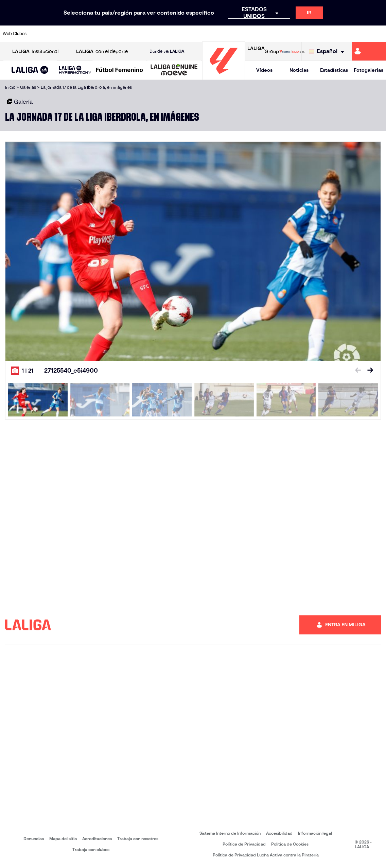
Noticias (299, 70)
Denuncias (34, 839)
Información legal (315, 833)
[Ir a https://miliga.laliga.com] (369, 51)
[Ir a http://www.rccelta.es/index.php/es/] (218, 34)
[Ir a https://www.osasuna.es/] (75, 34)
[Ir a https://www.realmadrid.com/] (289, 34)
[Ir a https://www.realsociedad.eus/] (325, 34)
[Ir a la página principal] (224, 77)
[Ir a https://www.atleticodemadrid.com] (57, 34)
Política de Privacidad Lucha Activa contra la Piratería (266, 855)
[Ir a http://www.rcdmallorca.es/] (253, 34)
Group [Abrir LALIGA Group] (263, 51)
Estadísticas (334, 70)
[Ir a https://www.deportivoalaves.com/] (93, 34)
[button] (30, 70)
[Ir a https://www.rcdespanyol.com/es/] (235, 34)
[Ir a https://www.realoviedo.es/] (307, 34)
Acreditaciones (97, 839)
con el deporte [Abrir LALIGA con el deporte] (102, 52)
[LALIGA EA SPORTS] (30, 70)
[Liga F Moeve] (119, 70)
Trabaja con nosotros (138, 839)
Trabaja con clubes (91, 849)
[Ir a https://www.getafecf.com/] (146, 34)
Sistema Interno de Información (230, 833)
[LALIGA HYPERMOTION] (75, 70)
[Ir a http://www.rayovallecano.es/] (200, 34)
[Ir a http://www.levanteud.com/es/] (182, 34)
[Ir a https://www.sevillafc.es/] (343, 34)
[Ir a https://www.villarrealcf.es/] (378, 34)
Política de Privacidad (244, 844)
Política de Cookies (290, 844)
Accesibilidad (279, 833)
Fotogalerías (369, 70)
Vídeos (264, 70)
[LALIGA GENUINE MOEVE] (174, 70)
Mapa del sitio (63, 839)
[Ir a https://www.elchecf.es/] (111, 34)
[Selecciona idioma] (328, 52)
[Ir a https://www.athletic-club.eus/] (39, 34)
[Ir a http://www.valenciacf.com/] (361, 34)
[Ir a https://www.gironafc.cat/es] (164, 34)
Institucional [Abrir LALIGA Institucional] (35, 52)
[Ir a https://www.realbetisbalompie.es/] (271, 34)
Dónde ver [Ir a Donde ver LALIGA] (167, 51)
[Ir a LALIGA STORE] (292, 51)
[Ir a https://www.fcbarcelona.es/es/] (128, 34)
